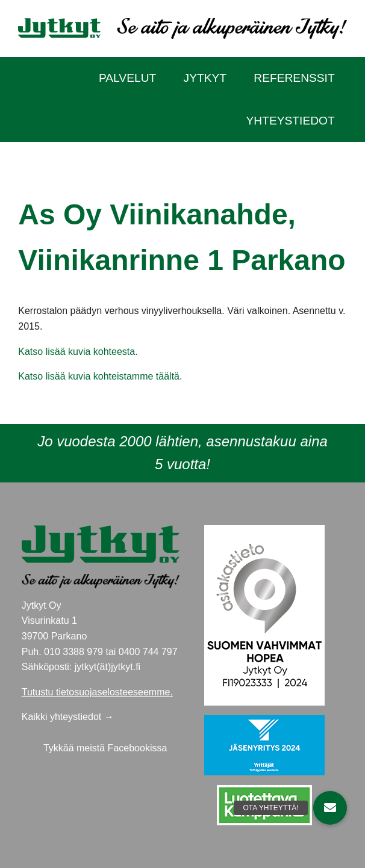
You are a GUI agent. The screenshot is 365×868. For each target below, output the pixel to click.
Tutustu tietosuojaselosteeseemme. (97, 692)
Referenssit (294, 78)
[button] (330, 808)
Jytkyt (205, 78)
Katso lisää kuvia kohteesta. (78, 352)
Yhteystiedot (291, 121)
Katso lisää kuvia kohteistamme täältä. (100, 376)
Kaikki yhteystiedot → (68, 717)
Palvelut (127, 78)
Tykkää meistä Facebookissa (105, 748)
